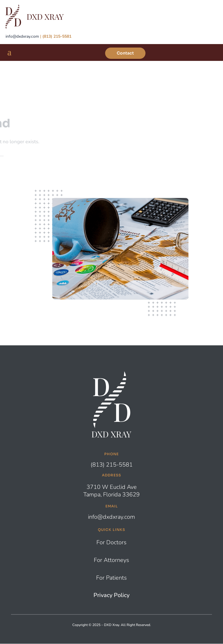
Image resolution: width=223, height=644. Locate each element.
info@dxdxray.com (22, 36)
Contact (125, 53)
